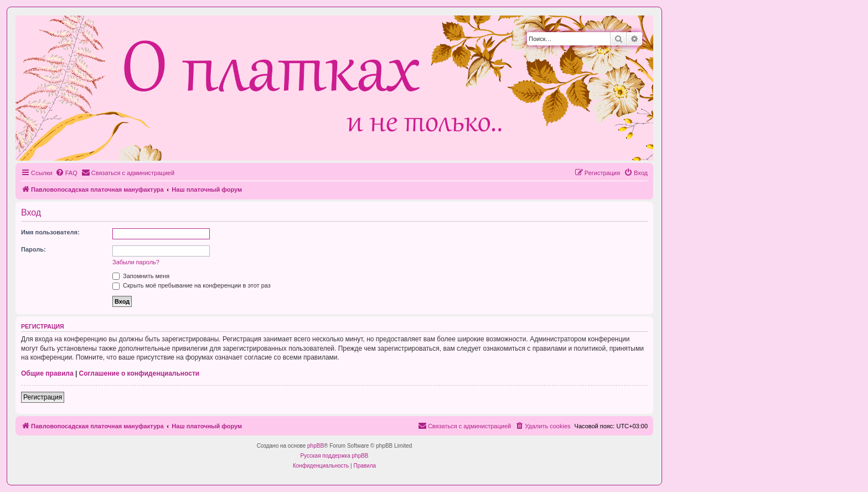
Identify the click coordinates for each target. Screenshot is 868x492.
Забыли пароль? (136, 262)
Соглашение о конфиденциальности (139, 373)
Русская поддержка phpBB (334, 456)
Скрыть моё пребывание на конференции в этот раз (192, 285)
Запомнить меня (141, 276)
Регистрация (43, 397)
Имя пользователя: (50, 232)
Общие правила (47, 373)
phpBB (316, 446)
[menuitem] (66, 173)
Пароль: (33, 249)
